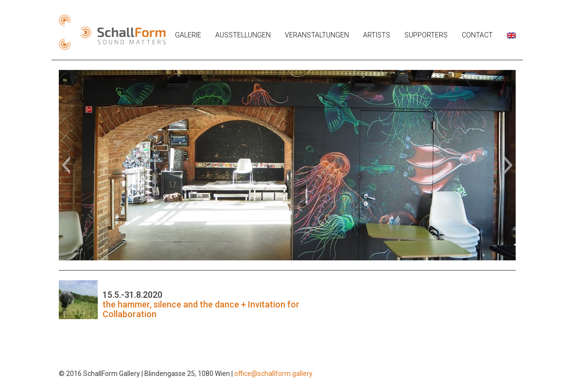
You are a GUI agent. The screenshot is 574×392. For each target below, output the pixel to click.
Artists (377, 35)
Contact (477, 35)
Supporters (426, 35)
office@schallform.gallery (273, 374)
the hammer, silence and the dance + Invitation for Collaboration (201, 309)
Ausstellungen (243, 35)
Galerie (188, 35)
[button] (66, 165)
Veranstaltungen (317, 35)
